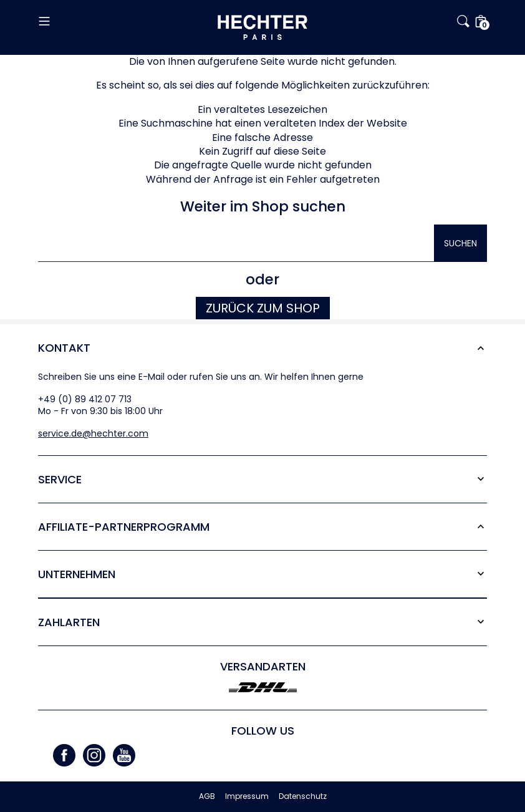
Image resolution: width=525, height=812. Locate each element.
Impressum (247, 796)
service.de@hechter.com (93, 433)
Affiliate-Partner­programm (124, 527)
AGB (207, 796)
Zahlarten (69, 622)
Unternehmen (77, 574)
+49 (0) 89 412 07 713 (85, 399)
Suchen (460, 243)
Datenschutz (303, 796)
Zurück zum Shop (263, 308)
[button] (113, 21)
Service (60, 479)
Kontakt (64, 348)
